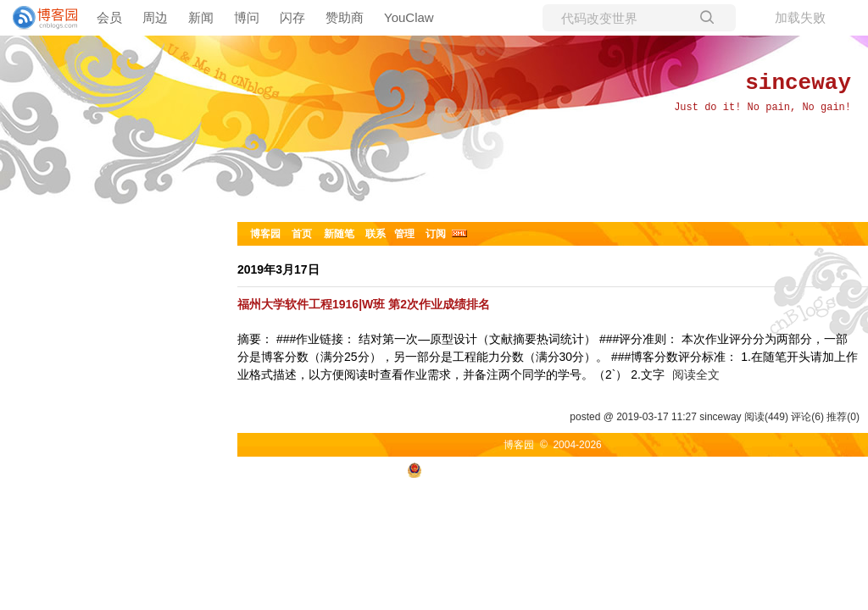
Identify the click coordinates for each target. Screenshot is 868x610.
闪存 (292, 17)
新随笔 (339, 234)
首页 (302, 234)
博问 (247, 17)
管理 (404, 234)
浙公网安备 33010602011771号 (488, 469)
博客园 (265, 234)
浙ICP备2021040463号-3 (637, 469)
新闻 (201, 17)
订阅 (436, 234)
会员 (109, 17)
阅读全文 (696, 374)
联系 (376, 234)
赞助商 (345, 17)
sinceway (798, 83)
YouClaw (409, 17)
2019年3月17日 (278, 269)
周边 (155, 17)
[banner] (38, 18)
